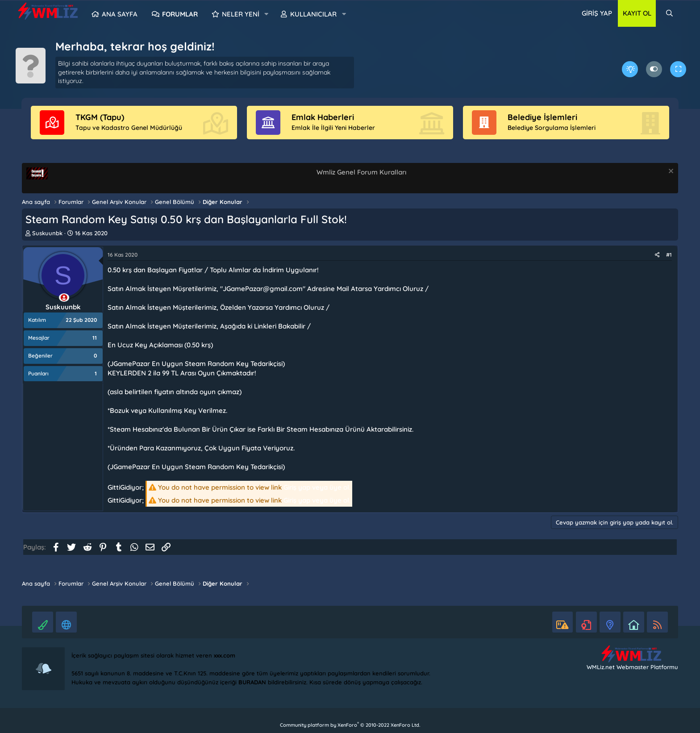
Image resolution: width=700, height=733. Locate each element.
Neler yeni (241, 14)
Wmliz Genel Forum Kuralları (361, 172)
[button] (267, 14)
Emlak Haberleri (323, 117)
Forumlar (180, 14)
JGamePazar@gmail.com (263, 289)
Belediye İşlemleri (542, 117)
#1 (669, 255)
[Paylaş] (657, 255)
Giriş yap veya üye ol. (317, 487)
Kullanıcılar (313, 14)
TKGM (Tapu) (100, 117)
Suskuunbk (47, 233)
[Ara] (669, 13)
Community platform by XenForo (350, 725)
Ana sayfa (120, 14)
